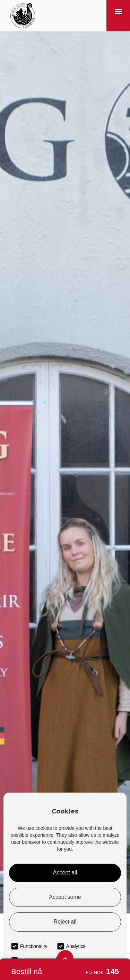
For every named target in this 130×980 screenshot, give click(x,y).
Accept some (65, 897)
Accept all (65, 873)
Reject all (65, 922)
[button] (118, 16)
